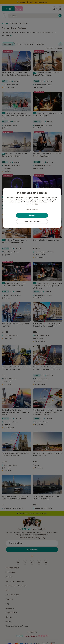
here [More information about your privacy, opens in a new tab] (37, 204)
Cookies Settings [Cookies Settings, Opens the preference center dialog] (32, 209)
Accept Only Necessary (32, 221)
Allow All (32, 215)
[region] (32, 208)
